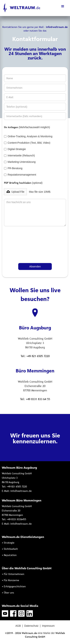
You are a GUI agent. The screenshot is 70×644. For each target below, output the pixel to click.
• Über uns (8, 593)
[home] (21, 8)
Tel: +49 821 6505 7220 (35, 356)
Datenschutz (31, 626)
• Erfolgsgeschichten (14, 586)
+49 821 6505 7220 (17, 487)
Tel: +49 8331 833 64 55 (35, 399)
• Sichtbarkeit (10, 549)
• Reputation (9, 555)
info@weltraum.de (21, 491)
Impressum (48, 626)
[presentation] (19, 241)
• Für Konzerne (10, 580)
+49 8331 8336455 (16, 519)
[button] (63, 6)
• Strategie (8, 543)
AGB (18, 626)
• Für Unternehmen (13, 574)
